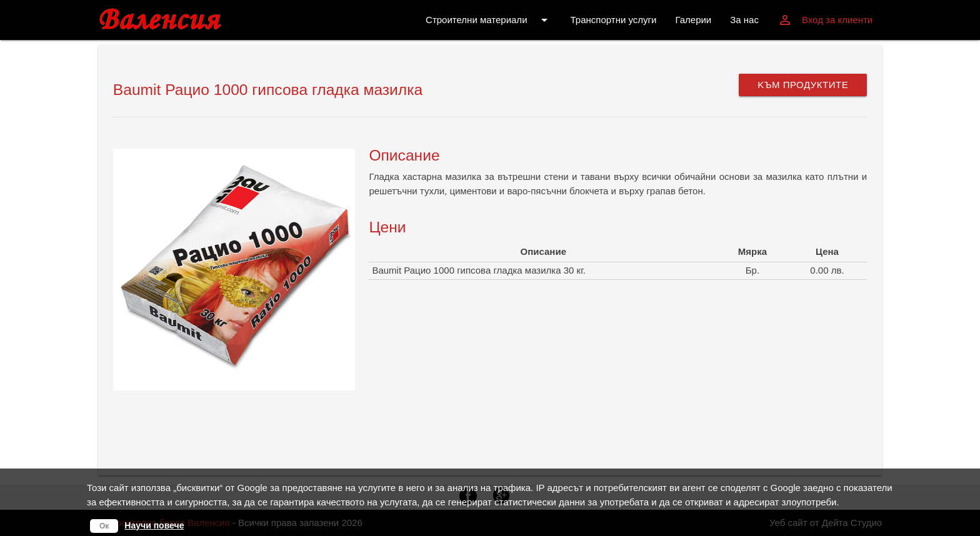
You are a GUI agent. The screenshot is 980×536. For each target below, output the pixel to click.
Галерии (693, 20)
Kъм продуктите (803, 85)
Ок (104, 526)
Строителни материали (488, 20)
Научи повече (154, 525)
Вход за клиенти (825, 20)
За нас (744, 20)
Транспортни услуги (614, 20)
